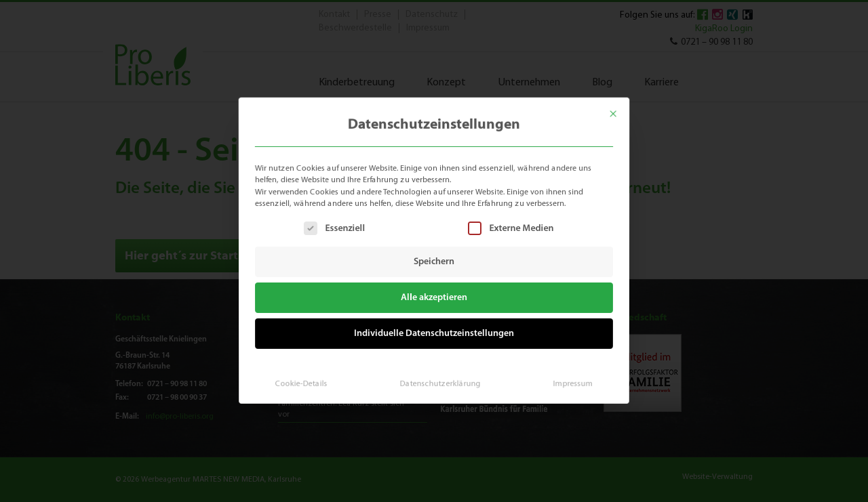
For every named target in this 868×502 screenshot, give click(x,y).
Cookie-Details (307, 378)
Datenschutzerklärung (439, 378)
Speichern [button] (434, 262)
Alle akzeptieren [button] (434, 297)
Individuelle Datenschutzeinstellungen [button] (434, 331)
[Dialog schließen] (621, 109)
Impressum (567, 378)
